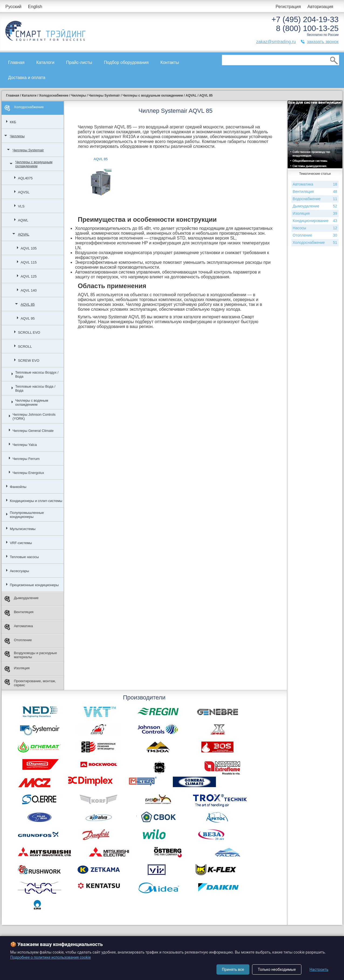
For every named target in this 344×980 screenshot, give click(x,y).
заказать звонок (323, 42)
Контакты (170, 62)
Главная (16, 62)
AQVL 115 (29, 262)
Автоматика (19, 627)
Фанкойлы (18, 487)
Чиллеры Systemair (28, 150)
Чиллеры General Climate (33, 431)
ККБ (13, 122)
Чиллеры (17, 136)
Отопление (18, 641)
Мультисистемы (23, 529)
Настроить (319, 969)
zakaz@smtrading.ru (276, 42)
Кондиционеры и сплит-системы (36, 501)
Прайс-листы (79, 62)
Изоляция (17, 669)
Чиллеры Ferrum (26, 459)
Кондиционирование (315, 221)
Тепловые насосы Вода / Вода (35, 388)
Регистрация (288, 7)
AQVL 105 (29, 248)
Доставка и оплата (27, 78)
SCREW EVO (28, 361)
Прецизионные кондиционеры (34, 585)
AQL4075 (25, 178)
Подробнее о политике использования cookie (51, 957)
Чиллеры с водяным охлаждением (32, 402)
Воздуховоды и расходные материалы (31, 655)
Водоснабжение (315, 199)
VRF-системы (21, 543)
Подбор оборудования (126, 62)
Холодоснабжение (24, 108)
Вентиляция (19, 613)
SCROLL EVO (29, 332)
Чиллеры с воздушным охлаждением (34, 164)
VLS (21, 206)
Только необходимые (277, 969)
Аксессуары (19, 571)
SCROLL (25, 346)
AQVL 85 (27, 304)
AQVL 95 (27, 318)
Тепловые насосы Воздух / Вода (37, 374)
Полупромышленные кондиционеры (27, 515)
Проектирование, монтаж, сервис (30, 683)
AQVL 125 (29, 276)
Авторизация (320, 7)
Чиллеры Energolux (28, 473)
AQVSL (24, 192)
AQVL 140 (29, 290)
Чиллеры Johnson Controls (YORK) (34, 416)
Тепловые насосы (24, 557)
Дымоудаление (21, 599)
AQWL (23, 220)
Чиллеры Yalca (25, 445)
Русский (13, 7)
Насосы (315, 228)
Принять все (233, 969)
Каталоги (45, 62)
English (35, 7)
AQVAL (23, 234)
